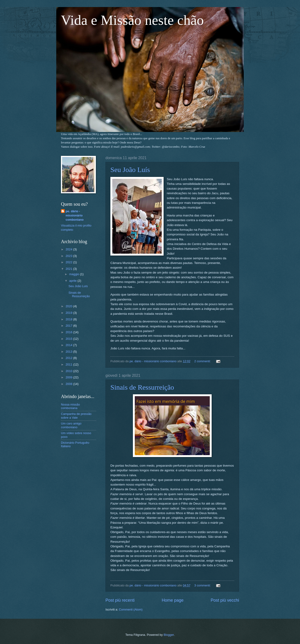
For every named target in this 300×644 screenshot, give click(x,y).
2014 (69, 345)
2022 (69, 262)
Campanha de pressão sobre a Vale (76, 416)
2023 (69, 256)
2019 (69, 313)
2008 (69, 384)
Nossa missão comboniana (70, 406)
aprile (73, 281)
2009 (69, 377)
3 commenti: (203, 585)
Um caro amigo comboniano (71, 425)
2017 (69, 326)
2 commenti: (203, 361)
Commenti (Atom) (131, 609)
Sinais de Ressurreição (142, 387)
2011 (69, 364)
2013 (69, 352)
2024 (69, 249)
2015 (69, 339)
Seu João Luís (130, 170)
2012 (69, 358)
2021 (69, 269)
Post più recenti (120, 600)
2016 (69, 332)
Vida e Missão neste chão (132, 20)
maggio (75, 274)
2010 (69, 371)
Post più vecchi (225, 600)
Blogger (169, 635)
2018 (69, 319)
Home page (173, 600)
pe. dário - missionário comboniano (75, 215)
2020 (69, 306)
